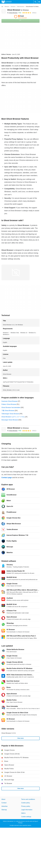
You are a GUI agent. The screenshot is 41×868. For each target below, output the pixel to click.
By (12, 13)
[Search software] (35, 2)
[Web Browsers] (21, 7)
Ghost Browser (18, 10)
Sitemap (4, 810)
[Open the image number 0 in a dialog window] (16, 272)
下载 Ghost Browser (8, 411)
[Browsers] (13, 7)
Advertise (4, 806)
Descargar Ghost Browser (10, 420)
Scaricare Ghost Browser (10, 401)
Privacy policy (26, 806)
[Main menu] (39, 2)
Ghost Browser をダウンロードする (13, 417)
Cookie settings (26, 817)
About (3, 799)
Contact (4, 803)
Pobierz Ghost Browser (9, 404)
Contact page (7, 478)
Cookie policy (26, 803)
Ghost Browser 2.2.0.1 (9, 733)
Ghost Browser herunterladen (11, 407)
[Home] (2, 7)
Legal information (27, 810)
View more (20, 738)
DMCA (23, 813)
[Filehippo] (6, 2)
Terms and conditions (28, 799)
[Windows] (7, 7)
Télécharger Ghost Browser (10, 414)
